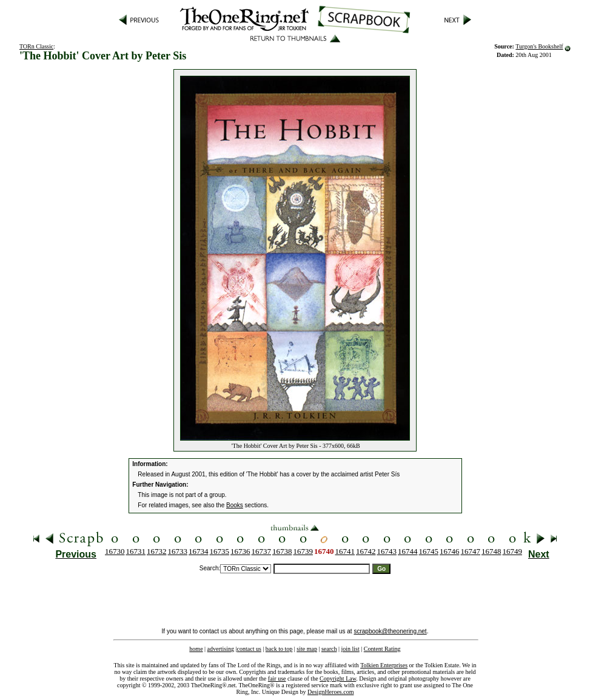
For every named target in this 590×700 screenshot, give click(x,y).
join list (350, 649)
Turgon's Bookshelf (539, 46)
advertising (221, 649)
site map (307, 649)
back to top (279, 649)
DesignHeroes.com (330, 692)
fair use (277, 678)
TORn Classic (36, 46)
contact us (249, 649)
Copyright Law (338, 678)
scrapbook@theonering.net (390, 631)
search (329, 649)
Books (235, 505)
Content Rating (382, 649)
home (196, 649)
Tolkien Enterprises (384, 665)
